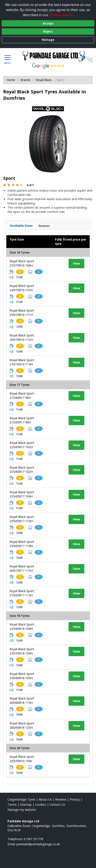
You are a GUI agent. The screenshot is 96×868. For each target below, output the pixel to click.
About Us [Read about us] (45, 799)
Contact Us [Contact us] (57, 805)
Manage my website (22, 810)
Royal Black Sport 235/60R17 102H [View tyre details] (22, 470)
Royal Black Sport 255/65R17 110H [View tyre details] (22, 519)
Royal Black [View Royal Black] (44, 80)
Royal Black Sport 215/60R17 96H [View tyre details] (22, 396)
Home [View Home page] (11, 80)
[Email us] (38, 844)
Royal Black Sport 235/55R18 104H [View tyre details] (22, 651)
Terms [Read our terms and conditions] (12, 805)
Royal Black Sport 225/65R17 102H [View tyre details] (22, 445)
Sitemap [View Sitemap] (26, 805)
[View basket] (80, 60)
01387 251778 (33, 839)
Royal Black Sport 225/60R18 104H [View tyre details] (22, 626)
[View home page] (56, 56)
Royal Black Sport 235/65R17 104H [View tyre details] (22, 494)
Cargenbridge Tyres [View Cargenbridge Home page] (21, 799)
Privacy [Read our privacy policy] (75, 799)
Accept (48, 23)
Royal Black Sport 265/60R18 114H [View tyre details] (22, 701)
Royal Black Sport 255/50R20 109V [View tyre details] (22, 759)
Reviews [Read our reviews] (61, 799)
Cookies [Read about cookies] (41, 805)
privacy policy (61, 15)
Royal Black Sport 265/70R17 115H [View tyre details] (22, 568)
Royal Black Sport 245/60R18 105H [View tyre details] (22, 676)
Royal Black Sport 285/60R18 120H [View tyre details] (22, 725)
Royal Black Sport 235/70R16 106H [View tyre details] (22, 263)
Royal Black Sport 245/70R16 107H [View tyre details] (22, 288)
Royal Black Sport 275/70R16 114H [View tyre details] (22, 362)
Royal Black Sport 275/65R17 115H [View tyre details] (22, 593)
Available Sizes (21, 226)
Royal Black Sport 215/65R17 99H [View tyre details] (22, 420)
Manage (48, 40)
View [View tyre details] (76, 263)
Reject (48, 31)
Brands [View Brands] (25, 80)
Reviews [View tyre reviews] (44, 226)
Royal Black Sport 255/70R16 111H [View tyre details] (22, 313)
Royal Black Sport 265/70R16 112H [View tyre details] (22, 337)
